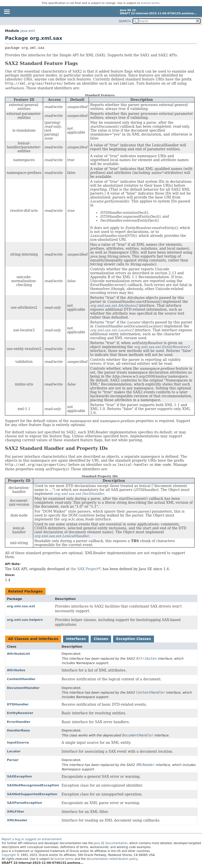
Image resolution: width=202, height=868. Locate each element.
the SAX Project (84, 569)
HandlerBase (18, 730)
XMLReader (17, 820)
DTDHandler (18, 704)
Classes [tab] (101, 639)
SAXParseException (25, 803)
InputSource (18, 742)
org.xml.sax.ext (21, 606)
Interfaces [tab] (76, 639)
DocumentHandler (23, 688)
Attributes (16, 670)
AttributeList (18, 654)
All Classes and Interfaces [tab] (33, 639)
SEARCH (125, 21)
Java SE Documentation (111, 843)
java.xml (28, 31)
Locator (14, 751)
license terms (150, 3)
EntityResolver (20, 713)
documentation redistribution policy (112, 859)
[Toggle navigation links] (7, 12)
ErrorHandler (19, 722)
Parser (13, 760)
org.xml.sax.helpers (25, 620)
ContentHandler (21, 679)
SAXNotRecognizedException (33, 785)
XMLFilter (16, 812)
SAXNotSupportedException (32, 794)
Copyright (9, 855)
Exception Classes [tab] (133, 639)
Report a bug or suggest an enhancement (32, 839)
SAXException (19, 776)
